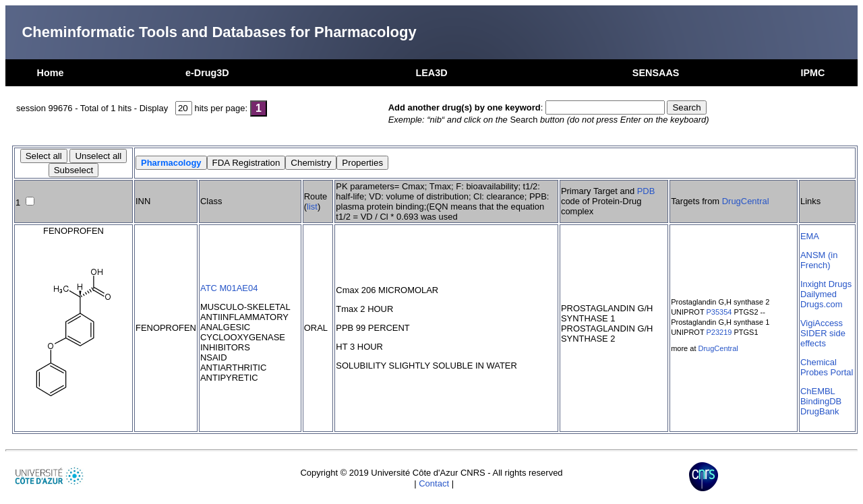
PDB (646, 191)
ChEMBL (818, 391)
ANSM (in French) (819, 260)
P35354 (719, 312)
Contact (434, 483)
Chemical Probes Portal (827, 367)
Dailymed (819, 294)
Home (51, 73)
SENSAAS (656, 73)
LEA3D (431, 73)
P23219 (719, 332)
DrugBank (820, 411)
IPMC (812, 73)
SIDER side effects (823, 338)
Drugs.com (822, 304)
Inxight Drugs (826, 284)
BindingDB (821, 401)
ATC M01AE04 (229, 288)
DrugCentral (746, 201)
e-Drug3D (207, 73)
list (312, 207)
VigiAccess (822, 323)
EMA (810, 236)
